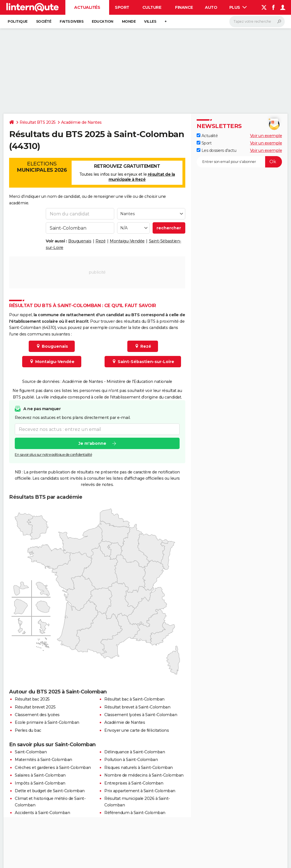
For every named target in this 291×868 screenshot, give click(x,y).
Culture (152, 7)
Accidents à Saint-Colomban (42, 813)
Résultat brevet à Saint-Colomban (137, 707)
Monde (129, 21)
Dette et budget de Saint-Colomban (50, 791)
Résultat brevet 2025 (35, 707)
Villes (150, 21)
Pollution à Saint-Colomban (131, 760)
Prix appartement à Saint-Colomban (140, 791)
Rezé (100, 241)
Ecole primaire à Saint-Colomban (47, 722)
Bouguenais (80, 241)
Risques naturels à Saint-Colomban (139, 768)
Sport (122, 7)
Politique (18, 21)
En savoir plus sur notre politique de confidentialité (53, 455)
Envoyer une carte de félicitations (137, 730)
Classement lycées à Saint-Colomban (141, 715)
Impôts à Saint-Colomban (40, 783)
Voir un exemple (266, 136)
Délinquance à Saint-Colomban (135, 752)
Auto (211, 7)
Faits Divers (71, 21)
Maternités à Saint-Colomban (43, 760)
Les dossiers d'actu (216, 150)
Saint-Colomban (31, 752)
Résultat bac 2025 (32, 699)
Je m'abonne (92, 443)
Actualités (87, 7)
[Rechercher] (257, 22)
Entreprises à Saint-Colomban (134, 783)
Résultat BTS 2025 (38, 122)
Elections (42, 167)
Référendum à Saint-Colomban (135, 813)
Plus (238, 7)
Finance (184, 7)
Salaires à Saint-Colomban (40, 775)
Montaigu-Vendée (127, 241)
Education (103, 21)
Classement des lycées (37, 715)
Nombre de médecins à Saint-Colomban (144, 775)
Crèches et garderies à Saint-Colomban (53, 768)
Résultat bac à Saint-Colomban (134, 699)
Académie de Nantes (81, 122)
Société (44, 21)
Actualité (207, 136)
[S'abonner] (239, 162)
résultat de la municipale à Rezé (142, 177)
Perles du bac (28, 730)
